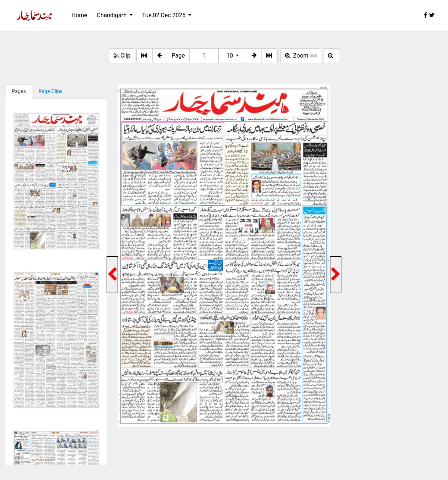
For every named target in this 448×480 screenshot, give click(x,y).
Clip (122, 56)
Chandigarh (112, 15)
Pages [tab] (19, 91)
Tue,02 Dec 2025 (164, 15)
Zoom (301, 56)
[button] (160, 56)
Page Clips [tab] (51, 91)
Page (178, 56)
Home (79, 15)
